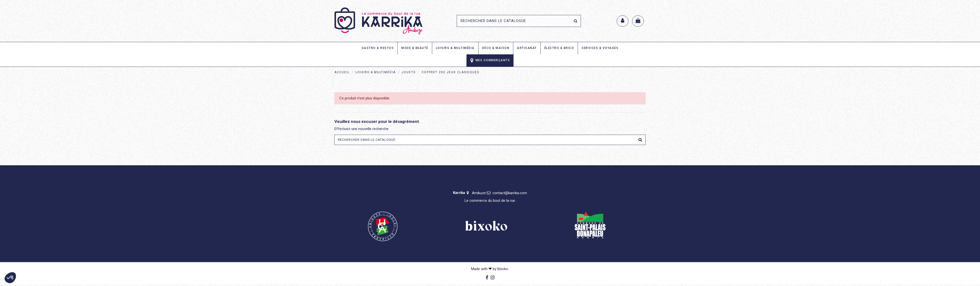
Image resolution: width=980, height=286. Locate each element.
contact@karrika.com (510, 195)
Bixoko (503, 271)
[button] (10, 278)
